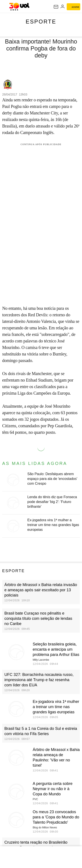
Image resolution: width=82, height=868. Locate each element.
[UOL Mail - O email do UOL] (56, 7)
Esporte (41, 22)
